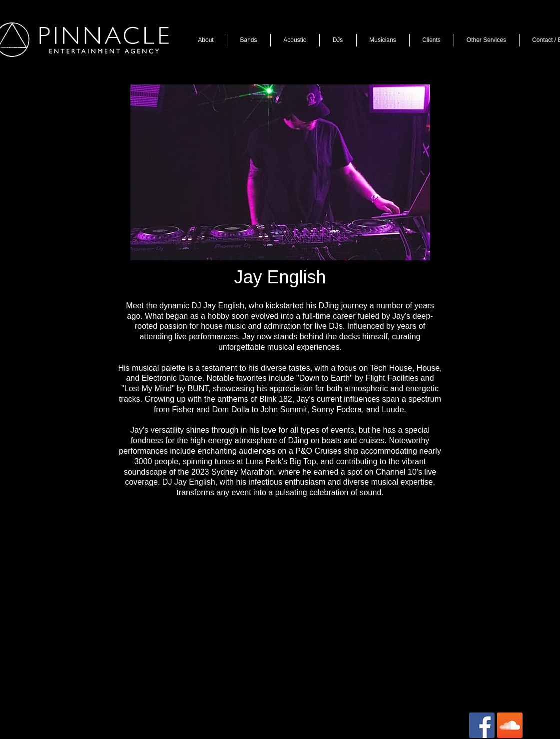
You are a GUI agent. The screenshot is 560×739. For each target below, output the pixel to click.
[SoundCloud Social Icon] (510, 725)
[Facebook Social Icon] (482, 725)
